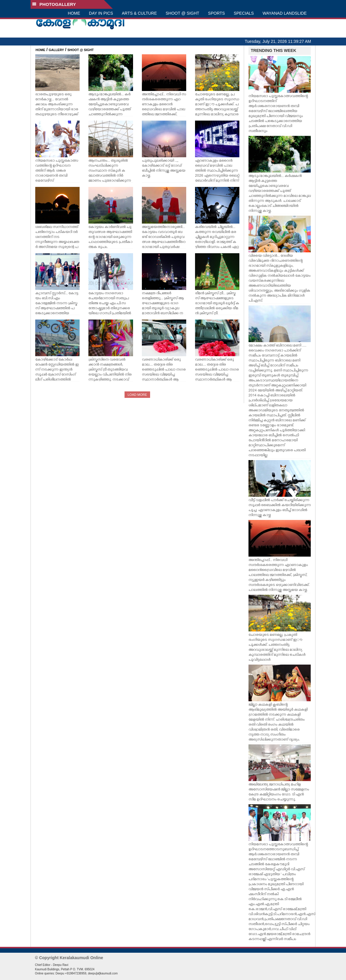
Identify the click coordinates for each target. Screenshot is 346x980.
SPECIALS (244, 13)
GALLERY (56, 50)
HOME (74, 13)
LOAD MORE (137, 395)
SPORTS (216, 13)
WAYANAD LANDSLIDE (285, 13)
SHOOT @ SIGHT (182, 13)
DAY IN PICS (101, 13)
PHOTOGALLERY (54, 4)
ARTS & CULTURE (139, 13)
